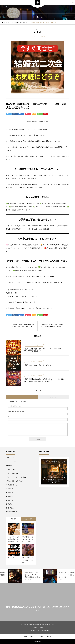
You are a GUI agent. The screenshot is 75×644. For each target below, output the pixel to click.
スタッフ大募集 (11, 470)
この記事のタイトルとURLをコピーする (37, 122)
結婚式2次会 (10, 508)
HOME (25, 636)
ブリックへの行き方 (12, 473)
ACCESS (49, 636)
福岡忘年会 (10, 493)
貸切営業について (12, 512)
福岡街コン (10, 500)
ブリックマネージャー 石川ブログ (38, 36)
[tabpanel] (54, 472)
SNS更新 (9, 466)
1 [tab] (53, 482)
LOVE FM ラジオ (11, 462)
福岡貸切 (9, 504)
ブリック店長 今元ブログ (14, 481)
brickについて (10, 458)
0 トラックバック (53, 397)
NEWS (41, 636)
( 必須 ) (15, 406)
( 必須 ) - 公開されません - (16, 411)
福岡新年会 (10, 496)
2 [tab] (54, 482)
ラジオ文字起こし (12, 485)
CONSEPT (33, 636)
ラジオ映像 (10, 489)
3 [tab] (56, 482)
